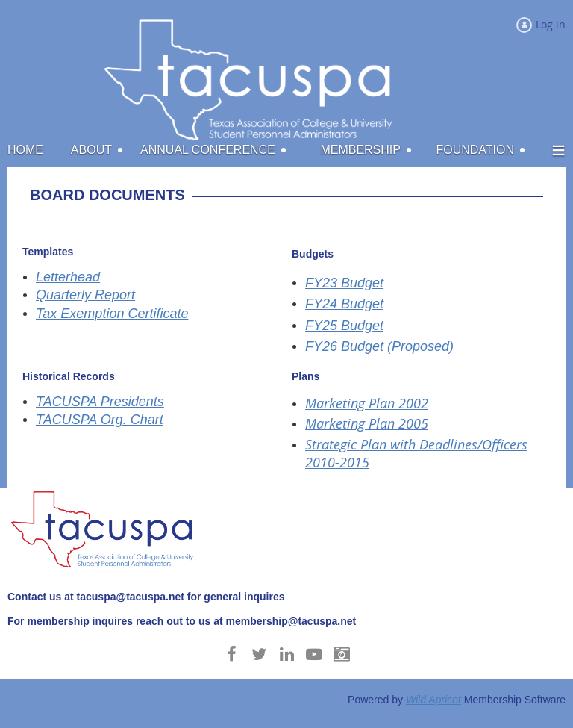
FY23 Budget (344, 283)
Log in (551, 24)
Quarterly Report (85, 295)
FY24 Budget (344, 304)
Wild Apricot (433, 700)
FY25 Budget (344, 326)
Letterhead (68, 277)
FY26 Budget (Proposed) (379, 346)
